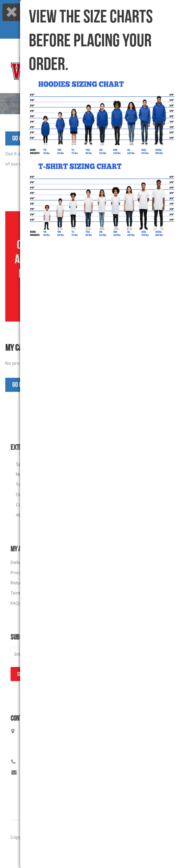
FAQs (16, 603)
